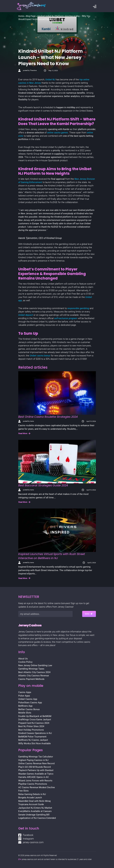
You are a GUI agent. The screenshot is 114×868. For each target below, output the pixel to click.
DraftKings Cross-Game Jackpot (35, 720)
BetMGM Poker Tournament (32, 737)
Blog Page (31, 16)
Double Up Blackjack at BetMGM (35, 716)
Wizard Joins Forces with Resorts (35, 781)
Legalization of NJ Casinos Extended (37, 818)
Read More (24, 433)
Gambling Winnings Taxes (31, 669)
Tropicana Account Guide (31, 804)
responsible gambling (78, 308)
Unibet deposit (26, 315)
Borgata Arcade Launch (30, 798)
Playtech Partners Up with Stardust (36, 770)
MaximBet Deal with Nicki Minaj (34, 801)
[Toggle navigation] (95, 7)
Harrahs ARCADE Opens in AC (34, 777)
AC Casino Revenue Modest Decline (37, 787)
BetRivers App (25, 706)
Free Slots (23, 791)
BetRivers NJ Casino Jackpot (33, 740)
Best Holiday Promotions (31, 730)
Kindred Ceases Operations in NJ (35, 733)
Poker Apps (24, 696)
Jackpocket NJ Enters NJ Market (35, 808)
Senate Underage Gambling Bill (34, 815)
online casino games (58, 133)
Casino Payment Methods (31, 679)
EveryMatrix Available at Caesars (35, 811)
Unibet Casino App (28, 699)
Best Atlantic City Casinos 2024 (34, 672)
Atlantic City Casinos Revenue (34, 676)
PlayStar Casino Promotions (33, 784)
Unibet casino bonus (40, 356)
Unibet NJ (50, 80)
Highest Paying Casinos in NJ (33, 760)
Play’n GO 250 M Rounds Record (34, 767)
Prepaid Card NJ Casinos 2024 (34, 723)
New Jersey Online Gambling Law (35, 665)
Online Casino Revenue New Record (36, 763)
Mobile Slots (25, 713)
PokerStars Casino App (30, 703)
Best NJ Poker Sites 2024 (31, 726)
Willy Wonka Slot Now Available (34, 743)
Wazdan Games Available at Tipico (36, 774)
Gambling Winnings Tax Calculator (36, 757)
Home (21, 16)
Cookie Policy (25, 662)
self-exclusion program (66, 318)
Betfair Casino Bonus (29, 709)
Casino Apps (25, 692)
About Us (23, 659)
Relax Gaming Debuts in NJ (32, 794)
